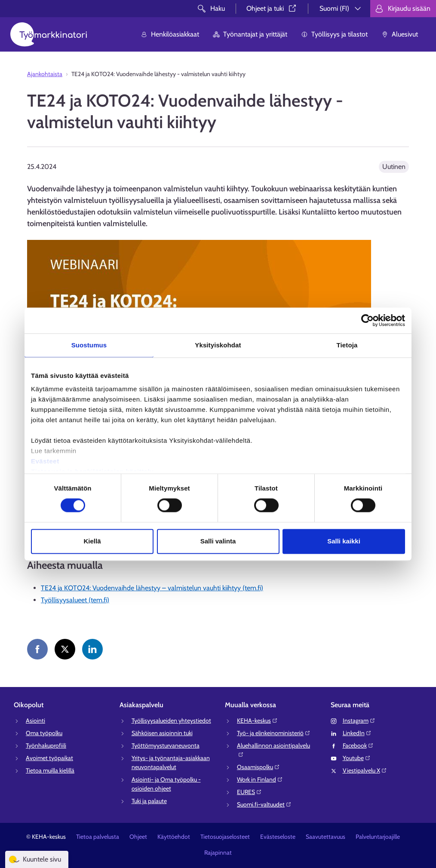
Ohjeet (138, 837)
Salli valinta (218, 541)
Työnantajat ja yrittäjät (250, 34)
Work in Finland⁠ (260, 779)
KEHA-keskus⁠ (257, 721)
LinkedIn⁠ (357, 733)
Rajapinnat (218, 853)
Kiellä (92, 541)
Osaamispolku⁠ (258, 767)
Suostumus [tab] (89, 345)
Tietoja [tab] (347, 345)
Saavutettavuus (325, 837)
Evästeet (45, 461)
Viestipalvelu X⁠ (365, 770)
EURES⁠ (249, 792)
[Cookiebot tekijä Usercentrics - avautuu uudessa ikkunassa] (367, 320)
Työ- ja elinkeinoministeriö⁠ (274, 733)
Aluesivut (400, 34)
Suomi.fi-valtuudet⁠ (264, 804)
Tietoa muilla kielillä (50, 770)
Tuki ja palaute (149, 801)
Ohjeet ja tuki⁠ (272, 8)
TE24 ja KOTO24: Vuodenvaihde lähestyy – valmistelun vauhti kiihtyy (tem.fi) (152, 588)
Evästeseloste (278, 837)
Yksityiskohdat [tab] (218, 345)
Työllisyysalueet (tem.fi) (75, 600)
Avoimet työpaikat (49, 758)
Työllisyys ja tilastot (334, 34)
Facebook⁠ (358, 745)
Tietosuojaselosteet (225, 837)
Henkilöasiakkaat (170, 34)
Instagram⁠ (359, 721)
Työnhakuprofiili (46, 745)
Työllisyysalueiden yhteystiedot (171, 721)
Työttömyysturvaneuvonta (166, 745)
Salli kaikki (344, 541)
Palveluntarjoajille (378, 837)
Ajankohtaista (45, 74)
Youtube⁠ (357, 758)
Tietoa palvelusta (98, 837)
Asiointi (35, 721)
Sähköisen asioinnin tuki (162, 733)
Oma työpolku (44, 733)
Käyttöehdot (174, 837)
